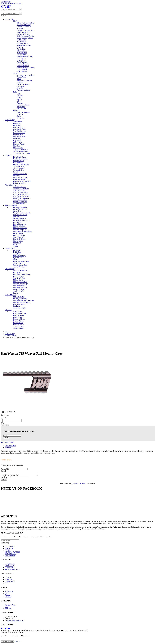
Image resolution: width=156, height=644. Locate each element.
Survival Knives (19, 166)
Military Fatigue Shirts (25, 56)
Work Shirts (21, 49)
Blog (7, 607)
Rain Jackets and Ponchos (26, 36)
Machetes (16, 176)
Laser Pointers (18, 135)
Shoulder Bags (18, 263)
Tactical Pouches (19, 267)
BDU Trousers (22, 71)
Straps (15, 245)
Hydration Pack (18, 258)
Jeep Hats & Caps (19, 278)
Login (3, 2)
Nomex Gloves (18, 321)
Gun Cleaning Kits (19, 131)
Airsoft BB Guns (19, 191)
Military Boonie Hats (20, 282)
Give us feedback (79, 484)
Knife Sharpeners (19, 179)
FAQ (7, 584)
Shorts (19, 99)
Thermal (20, 96)
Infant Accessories (23, 112)
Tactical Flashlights (20, 308)
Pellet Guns (17, 140)
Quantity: (4, 418)
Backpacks (17, 250)
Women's (16, 73)
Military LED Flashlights (22, 302)
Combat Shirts (22, 53)
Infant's (16, 110)
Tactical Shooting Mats (21, 151)
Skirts (19, 79)
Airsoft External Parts (20, 192)
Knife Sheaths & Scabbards (22, 181)
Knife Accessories (19, 183)
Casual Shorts (22, 42)
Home (3, 4)
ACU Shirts (21, 58)
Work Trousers (22, 62)
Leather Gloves (18, 317)
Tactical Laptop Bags (20, 265)
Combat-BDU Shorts (24, 45)
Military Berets (18, 280)
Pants (19, 116)
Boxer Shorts (22, 40)
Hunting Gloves (19, 315)
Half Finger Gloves (20, 313)
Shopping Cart (10, 564)
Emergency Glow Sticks (21, 220)
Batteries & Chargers (20, 202)
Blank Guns (17, 125)
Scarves (16, 293)
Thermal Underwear (24, 27)
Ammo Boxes (18, 122)
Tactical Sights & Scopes (22, 153)
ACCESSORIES (10, 554)
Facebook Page (10, 606)
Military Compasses (20, 230)
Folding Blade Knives (20, 159)
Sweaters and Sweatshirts (26, 30)
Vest (19, 94)
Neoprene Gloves (19, 319)
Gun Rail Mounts (19, 133)
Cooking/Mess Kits (20, 218)
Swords (16, 172)
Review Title (5, 469)
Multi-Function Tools (20, 178)
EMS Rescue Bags (19, 256)
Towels (16, 246)
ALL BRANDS (10, 556)
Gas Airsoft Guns (19, 204)
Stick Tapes (17, 243)
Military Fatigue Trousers (26, 68)
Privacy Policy (10, 582)
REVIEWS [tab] (9, 448)
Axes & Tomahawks (20, 174)
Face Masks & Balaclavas (22, 274)
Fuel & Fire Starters (20, 224)
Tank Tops (21, 86)
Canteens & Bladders (20, 215)
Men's (15, 21)
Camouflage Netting (20, 209)
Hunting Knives (19, 161)
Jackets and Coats (23, 34)
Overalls (20, 88)
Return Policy (10, 566)
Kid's (15, 92)
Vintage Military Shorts (25, 38)
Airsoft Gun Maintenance (22, 198)
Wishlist (8, 4)
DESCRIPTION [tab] (10, 446)
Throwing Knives (19, 168)
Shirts (19, 101)
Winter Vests (22, 77)
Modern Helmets (19, 289)
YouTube (8, 609)
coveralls (20, 29)
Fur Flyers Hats (18, 276)
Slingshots (17, 146)
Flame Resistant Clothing (26, 23)
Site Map (8, 597)
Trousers (20, 103)
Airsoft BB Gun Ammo (21, 189)
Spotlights (17, 306)
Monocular (17, 138)
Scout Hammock (19, 237)
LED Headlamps (19, 297)
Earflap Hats (17, 272)
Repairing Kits (18, 233)
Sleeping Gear (18, 241)
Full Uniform (22, 109)
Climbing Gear (18, 217)
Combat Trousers (23, 64)
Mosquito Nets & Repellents (23, 232)
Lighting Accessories (20, 299)
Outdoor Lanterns (19, 304)
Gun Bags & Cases (19, 129)
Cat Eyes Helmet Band (21, 271)
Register (7, 2)
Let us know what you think (10, 476)
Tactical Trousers (23, 66)
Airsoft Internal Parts (20, 200)
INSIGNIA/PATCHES (12, 553)
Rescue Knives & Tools (21, 164)
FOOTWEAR (10, 547)
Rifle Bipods (17, 142)
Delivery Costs (10, 568)
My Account (9, 592)
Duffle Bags (17, 252)
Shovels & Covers (19, 239)
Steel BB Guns (18, 148)
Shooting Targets (19, 144)
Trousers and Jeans (24, 90)
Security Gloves (19, 325)
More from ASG (7, 442)
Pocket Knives (18, 163)
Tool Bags (17, 254)
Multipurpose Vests (24, 32)
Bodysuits (21, 118)
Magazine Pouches (19, 137)
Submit (6, 438)
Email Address (6, 478)
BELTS (7, 551)
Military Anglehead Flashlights (24, 300)
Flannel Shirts (22, 51)
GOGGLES (9, 549)
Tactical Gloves (18, 327)
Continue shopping (7, 642)
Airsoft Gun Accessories (21, 194)
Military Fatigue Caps (20, 284)
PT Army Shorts (23, 43)
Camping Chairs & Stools (22, 213)
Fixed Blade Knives (20, 157)
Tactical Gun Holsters (20, 150)
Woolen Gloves (18, 328)
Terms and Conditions (12, 570)
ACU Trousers (22, 69)
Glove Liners (18, 312)
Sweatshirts (21, 107)
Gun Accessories (19, 127)
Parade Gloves (18, 323)
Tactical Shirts (22, 55)
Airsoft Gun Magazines (21, 196)
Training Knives (19, 170)
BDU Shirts (21, 60)
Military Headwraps (20, 286)
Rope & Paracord (19, 235)
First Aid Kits (18, 222)
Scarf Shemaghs (19, 291)
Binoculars (17, 123)
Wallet (15, 259)
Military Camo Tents (20, 228)
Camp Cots (17, 211)
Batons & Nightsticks (20, 207)
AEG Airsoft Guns (19, 187)
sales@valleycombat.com (16, 621)
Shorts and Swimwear (25, 81)
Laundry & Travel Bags (21, 261)
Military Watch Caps (20, 287)
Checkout (17, 642)
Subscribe (5, 543)
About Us (8, 578)
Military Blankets (19, 226)
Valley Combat (6, 5)
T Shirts (20, 47)
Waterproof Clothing (24, 25)
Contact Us (14, 4)
